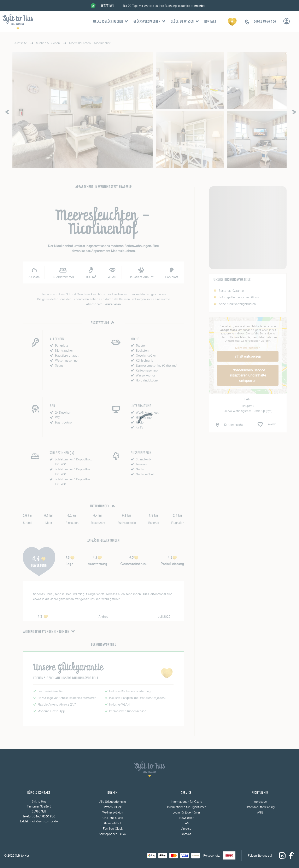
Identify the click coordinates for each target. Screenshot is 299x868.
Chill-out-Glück (113, 818)
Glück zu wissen (183, 22)
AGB (260, 812)
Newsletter (186, 818)
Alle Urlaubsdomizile (113, 802)
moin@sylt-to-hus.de (44, 821)
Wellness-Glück (113, 812)
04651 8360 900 (44, 816)
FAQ (186, 823)
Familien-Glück (113, 829)
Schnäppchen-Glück (113, 834)
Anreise (186, 829)
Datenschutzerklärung (260, 807)
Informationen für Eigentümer (186, 807)
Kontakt (210, 22)
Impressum (260, 802)
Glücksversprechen (148, 22)
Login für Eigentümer (186, 812)
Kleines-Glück (113, 823)
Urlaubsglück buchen (109, 22)
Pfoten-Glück (113, 807)
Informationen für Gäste (186, 802)
